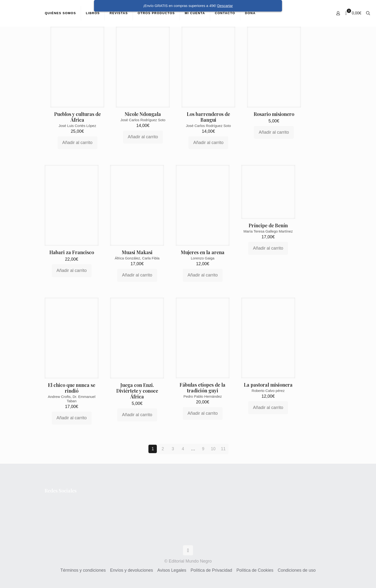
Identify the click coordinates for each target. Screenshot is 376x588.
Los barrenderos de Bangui (208, 117)
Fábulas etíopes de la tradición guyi (203, 387)
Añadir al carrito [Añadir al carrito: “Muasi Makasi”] (137, 275)
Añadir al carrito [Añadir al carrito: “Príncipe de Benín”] (268, 248)
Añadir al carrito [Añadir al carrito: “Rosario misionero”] (274, 132)
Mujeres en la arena (203, 252)
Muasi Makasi (137, 252)
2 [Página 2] (163, 449)
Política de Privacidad (211, 570)
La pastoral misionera (268, 385)
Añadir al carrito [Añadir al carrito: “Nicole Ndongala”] (143, 137)
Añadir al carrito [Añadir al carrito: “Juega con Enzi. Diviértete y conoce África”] (137, 415)
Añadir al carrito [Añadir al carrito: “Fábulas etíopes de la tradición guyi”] (203, 413)
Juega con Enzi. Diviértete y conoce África (137, 391)
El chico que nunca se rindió (72, 388)
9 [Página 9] (203, 449)
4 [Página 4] (183, 449)
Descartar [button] (225, 6)
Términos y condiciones (83, 570)
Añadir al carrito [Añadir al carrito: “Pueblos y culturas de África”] (77, 143)
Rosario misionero (274, 114)
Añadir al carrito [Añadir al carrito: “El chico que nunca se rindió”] (72, 418)
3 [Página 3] (173, 449)
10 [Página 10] (213, 449)
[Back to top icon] (188, 550)
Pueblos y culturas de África (77, 117)
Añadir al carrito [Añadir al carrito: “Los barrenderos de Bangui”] (208, 143)
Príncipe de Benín (268, 225)
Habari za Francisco (72, 252)
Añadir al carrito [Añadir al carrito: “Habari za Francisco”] (72, 270)
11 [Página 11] (223, 449)
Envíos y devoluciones (132, 570)
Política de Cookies (255, 570)
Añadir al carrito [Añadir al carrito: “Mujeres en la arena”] (203, 275)
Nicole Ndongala (143, 114)
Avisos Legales (172, 570)
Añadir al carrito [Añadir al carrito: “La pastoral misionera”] (268, 408)
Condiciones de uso (297, 570)
